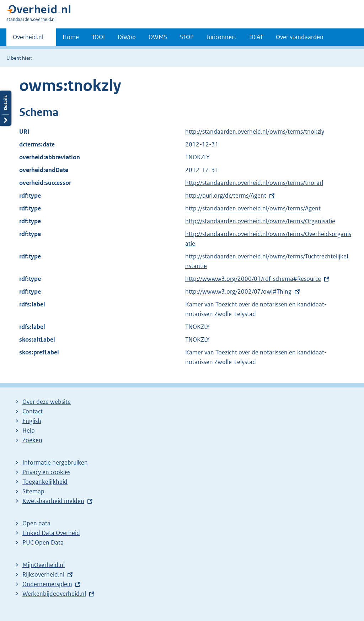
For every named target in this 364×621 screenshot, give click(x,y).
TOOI (98, 37)
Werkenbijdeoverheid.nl (54, 594)
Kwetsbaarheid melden (53, 501)
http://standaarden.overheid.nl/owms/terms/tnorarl (254, 183)
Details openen (6, 108)
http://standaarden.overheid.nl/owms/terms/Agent (253, 208)
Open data (36, 523)
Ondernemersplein (47, 584)
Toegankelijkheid (45, 482)
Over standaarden (300, 37)
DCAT (256, 37)
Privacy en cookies (46, 472)
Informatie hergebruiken (55, 462)
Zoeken (32, 440)
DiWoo (127, 37)
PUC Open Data (43, 542)
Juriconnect (221, 37)
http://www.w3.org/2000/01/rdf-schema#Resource (253, 279)
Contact (33, 411)
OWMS (158, 37)
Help (29, 430)
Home (71, 37)
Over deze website (47, 402)
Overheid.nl (28, 39)
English (32, 421)
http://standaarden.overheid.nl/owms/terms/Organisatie (260, 221)
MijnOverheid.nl (44, 565)
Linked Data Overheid (51, 533)
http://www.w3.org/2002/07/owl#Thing (238, 291)
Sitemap (33, 491)
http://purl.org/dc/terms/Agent (226, 196)
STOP (187, 37)
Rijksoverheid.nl (43, 574)
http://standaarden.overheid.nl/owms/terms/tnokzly (255, 132)
